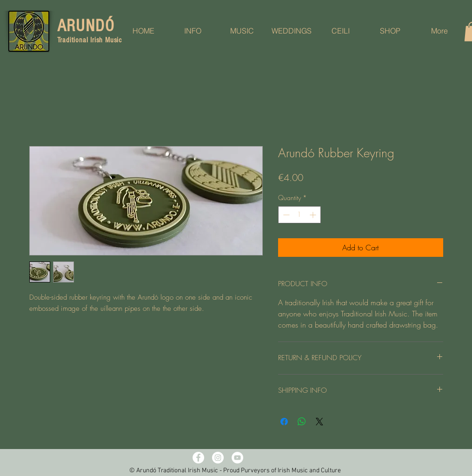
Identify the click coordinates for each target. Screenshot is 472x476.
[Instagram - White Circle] (218, 458)
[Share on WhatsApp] (302, 422)
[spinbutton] (299, 215)
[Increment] (314, 215)
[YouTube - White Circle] (237, 458)
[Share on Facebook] (284, 422)
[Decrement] (285, 215)
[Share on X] (319, 422)
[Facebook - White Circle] (198, 458)
